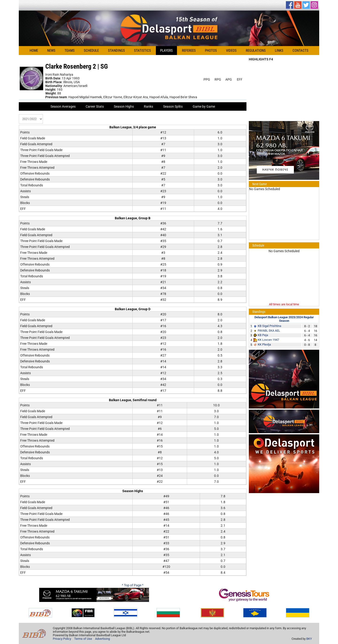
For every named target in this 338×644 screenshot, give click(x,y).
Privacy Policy (62, 639)
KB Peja (263, 335)
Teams (70, 51)
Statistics (142, 51)
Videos (231, 51)
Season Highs (124, 106)
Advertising (102, 639)
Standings (116, 51)
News (51, 51)
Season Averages (63, 106)
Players (166, 51)
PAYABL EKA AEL (269, 331)
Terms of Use (83, 639)
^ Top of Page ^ (133, 585)
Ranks (148, 106)
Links (279, 51)
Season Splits (173, 106)
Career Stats (95, 106)
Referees (189, 51)
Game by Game (204, 106)
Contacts (300, 51)
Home (34, 51)
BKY (309, 639)
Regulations (256, 51)
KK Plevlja (264, 344)
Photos (211, 51)
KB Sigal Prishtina (269, 326)
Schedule (91, 51)
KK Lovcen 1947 (268, 340)
